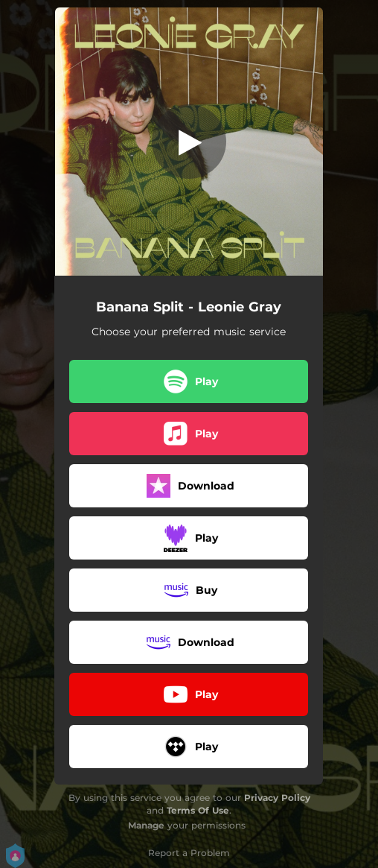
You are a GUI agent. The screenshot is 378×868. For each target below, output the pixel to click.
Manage (146, 825)
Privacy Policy (277, 798)
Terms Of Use (198, 810)
